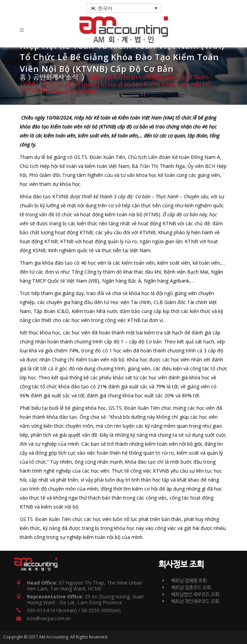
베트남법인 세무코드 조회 (191, 595)
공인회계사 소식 (56, 78)
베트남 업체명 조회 (185, 581)
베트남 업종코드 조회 (187, 588)
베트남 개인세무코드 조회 (191, 602)
